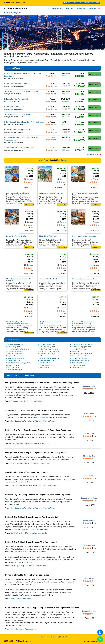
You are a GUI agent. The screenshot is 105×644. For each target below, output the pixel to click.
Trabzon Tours (43, 367)
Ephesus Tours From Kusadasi (81, 356)
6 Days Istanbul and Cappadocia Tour (23, 629)
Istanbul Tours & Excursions (80, 360)
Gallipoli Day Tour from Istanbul (21, 599)
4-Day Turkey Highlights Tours (80, 347)
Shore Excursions (12, 367)
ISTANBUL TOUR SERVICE (17, 8)
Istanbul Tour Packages (46, 360)
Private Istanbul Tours (46, 365)
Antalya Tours (75, 351)
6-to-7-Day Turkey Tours (79, 349)
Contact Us (93, 8)
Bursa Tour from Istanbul (14, 354)
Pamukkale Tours (44, 363)
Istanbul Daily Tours (13, 360)
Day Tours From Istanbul (14, 356)
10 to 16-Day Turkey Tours (15, 344)
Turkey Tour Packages (14, 370)
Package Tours (81, 8)
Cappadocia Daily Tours (46, 354)
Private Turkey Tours (77, 365)
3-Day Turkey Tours (13, 347)
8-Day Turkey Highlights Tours (48, 351)
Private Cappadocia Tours (79, 363)
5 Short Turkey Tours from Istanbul (18, 349)
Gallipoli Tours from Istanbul (15, 358)
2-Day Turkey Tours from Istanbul (82, 344)
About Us (40, 637)
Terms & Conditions (52, 637)
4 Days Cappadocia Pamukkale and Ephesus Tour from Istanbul (33, 421)
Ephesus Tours (43, 356)
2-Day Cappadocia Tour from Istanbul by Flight (26, 401)
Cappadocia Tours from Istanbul (81, 354)
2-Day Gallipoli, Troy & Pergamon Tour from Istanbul (28, 533)
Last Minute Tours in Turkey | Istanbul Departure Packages (19, 364)
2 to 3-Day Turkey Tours (46, 344)
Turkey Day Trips (76, 367)
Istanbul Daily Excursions (79, 358)
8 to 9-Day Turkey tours (14, 351)
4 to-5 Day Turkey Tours (46, 347)
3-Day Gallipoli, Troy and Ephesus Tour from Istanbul (29, 566)
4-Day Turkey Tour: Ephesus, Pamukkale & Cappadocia (30, 443)
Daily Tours (70, 8)
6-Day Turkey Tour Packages (48, 349)
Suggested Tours (58, 8)
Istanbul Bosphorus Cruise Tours (49, 358)
